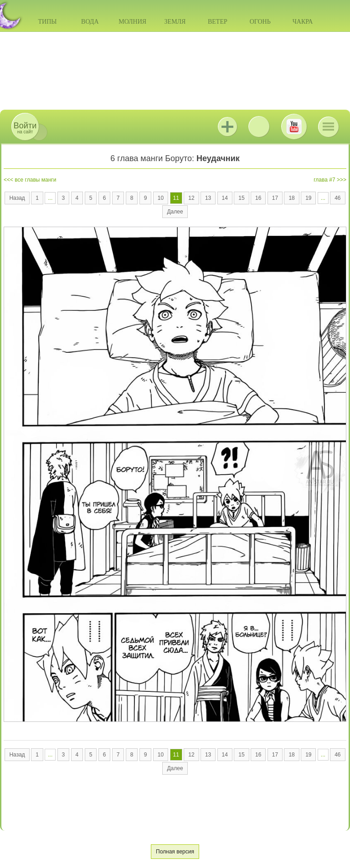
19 (308, 198)
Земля (175, 22)
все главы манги (35, 180)
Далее (175, 212)
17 (275, 198)
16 (258, 198)
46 (337, 198)
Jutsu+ (227, 127)
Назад (17, 198)
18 (291, 198)
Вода (90, 22)
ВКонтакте (259, 127)
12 (191, 198)
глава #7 (324, 180)
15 (241, 198)
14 (225, 198)
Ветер (218, 22)
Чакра (303, 22)
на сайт (25, 128)
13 (208, 198)
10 (161, 198)
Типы (47, 22)
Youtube (294, 127)
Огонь (260, 22)
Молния (132, 22)
